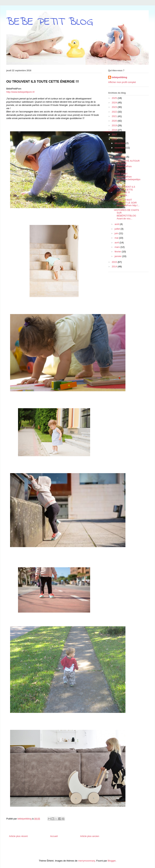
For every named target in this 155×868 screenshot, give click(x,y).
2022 (115, 112)
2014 (115, 267)
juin (117, 233)
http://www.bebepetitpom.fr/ (21, 92)
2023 (115, 107)
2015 (115, 262)
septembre (120, 157)
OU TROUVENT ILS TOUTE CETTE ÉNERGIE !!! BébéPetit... (124, 191)
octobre (119, 152)
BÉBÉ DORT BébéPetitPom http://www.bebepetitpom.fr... (127, 178)
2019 (115, 125)
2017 (115, 134)
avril (117, 243)
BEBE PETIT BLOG (50, 22)
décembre (120, 143)
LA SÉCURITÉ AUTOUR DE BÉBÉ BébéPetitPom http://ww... (127, 165)
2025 (115, 98)
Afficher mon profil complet (122, 82)
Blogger (112, 861)
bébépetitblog (119, 77)
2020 (115, 121)
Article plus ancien (90, 836)
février (118, 252)
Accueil (54, 836)
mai (117, 238)
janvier (118, 256)
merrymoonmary (87, 861)
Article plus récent (18, 836)
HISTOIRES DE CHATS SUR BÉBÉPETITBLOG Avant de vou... (126, 214)
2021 (115, 116)
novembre (120, 148)
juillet (118, 229)
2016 (115, 139)
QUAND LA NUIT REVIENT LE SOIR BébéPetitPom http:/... (127, 203)
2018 (115, 130)
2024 (115, 103)
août (117, 224)
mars (118, 247)
